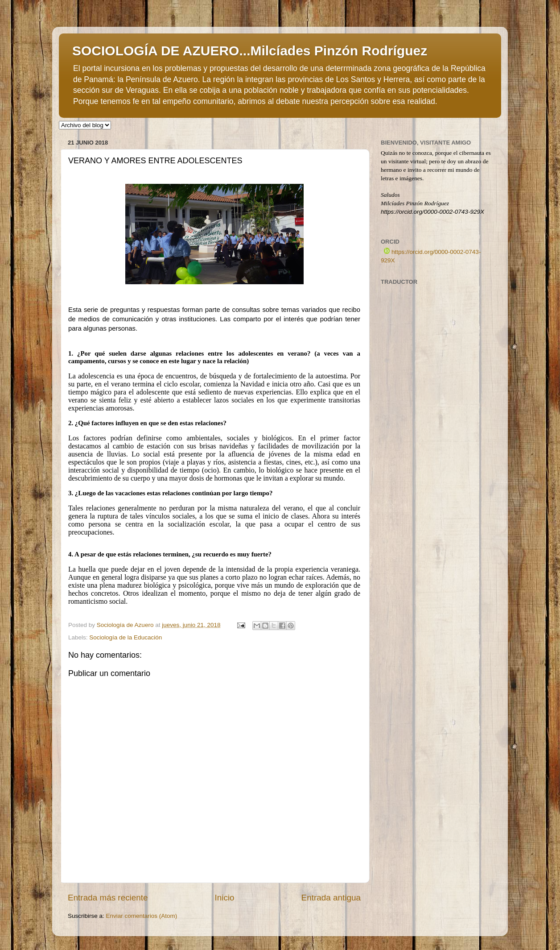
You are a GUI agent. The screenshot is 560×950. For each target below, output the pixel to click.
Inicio (225, 898)
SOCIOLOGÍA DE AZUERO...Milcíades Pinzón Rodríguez (250, 51)
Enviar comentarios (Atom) (142, 916)
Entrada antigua (331, 898)
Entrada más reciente (108, 898)
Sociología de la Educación (126, 637)
